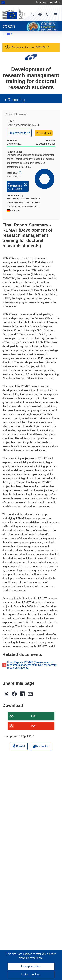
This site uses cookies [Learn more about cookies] (20, 954)
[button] (40, 14)
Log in (32, 14)
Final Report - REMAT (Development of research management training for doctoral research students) (32, 665)
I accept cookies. (31, 966)
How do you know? (48, 2)
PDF (34, 726)
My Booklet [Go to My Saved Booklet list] (41, 746)
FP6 (10, 34)
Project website (18, 134)
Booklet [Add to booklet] (19, 746)
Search (48, 14)
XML (34, 716)
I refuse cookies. (31, 975)
